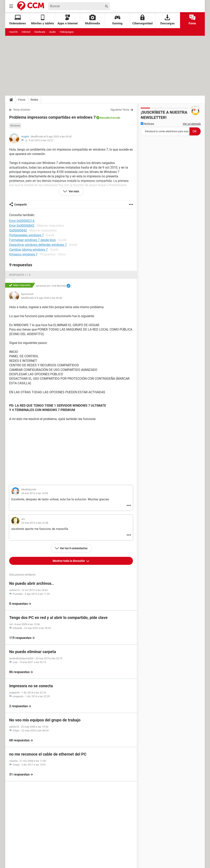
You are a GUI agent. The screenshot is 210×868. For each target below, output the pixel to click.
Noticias (147, 124)
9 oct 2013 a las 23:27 (41, 140)
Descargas (167, 20)
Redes (34, 100)
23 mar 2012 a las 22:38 (35, 523)
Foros (192, 20)
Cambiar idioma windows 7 (28, 250)
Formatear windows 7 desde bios (32, 240)
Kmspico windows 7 (23, 254)
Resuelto (105, 118)
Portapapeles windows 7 (26, 235)
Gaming (117, 20)
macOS (13, 32)
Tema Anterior (22, 110)
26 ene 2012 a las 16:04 (35, 493)
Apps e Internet (68, 20)
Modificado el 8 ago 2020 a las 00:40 (42, 298)
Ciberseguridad (142, 20)
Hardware (40, 32)
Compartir (21, 205)
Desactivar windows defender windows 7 (38, 245)
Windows (15, 126)
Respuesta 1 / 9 (20, 275)
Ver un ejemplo (192, 124)
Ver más (74, 191)
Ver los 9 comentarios (74, 548)
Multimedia (93, 20)
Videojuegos (67, 32)
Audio (52, 32)
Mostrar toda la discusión (69, 561)
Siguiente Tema (120, 110)
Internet (26, 32)
